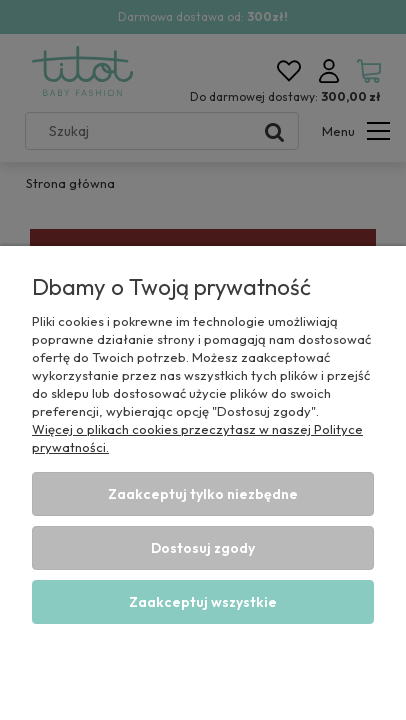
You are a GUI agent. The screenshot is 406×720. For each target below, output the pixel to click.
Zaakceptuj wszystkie (203, 602)
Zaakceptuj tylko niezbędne (203, 494)
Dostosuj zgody (203, 548)
